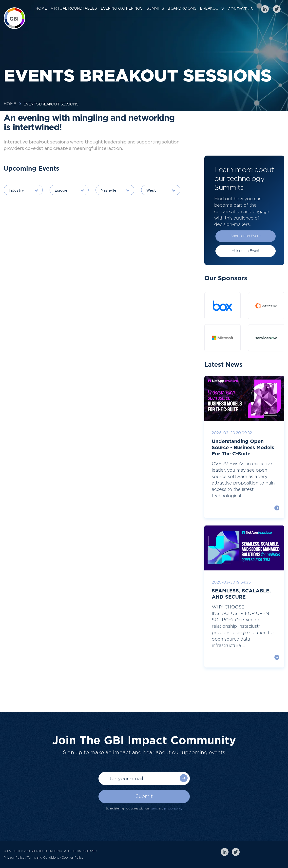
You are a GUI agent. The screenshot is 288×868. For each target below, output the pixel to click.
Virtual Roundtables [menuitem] (74, 8)
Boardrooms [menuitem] (182, 8)
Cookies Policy (73, 858)
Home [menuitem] (41, 8)
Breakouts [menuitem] (212, 8)
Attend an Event (246, 251)
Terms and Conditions (43, 858)
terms (154, 809)
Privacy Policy (14, 858)
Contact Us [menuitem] (240, 9)
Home (10, 104)
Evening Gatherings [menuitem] (122, 8)
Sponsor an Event (246, 236)
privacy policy (173, 809)
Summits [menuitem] (155, 8)
